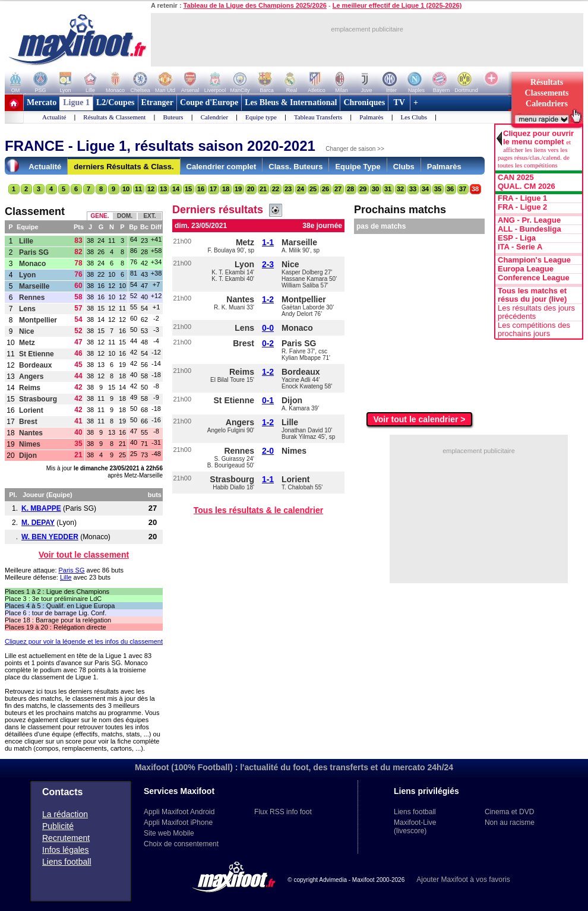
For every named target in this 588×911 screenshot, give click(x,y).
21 (263, 189)
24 (301, 189)
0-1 (268, 400)
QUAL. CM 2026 (527, 186)
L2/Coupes (116, 102)
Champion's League (534, 260)
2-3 (268, 264)
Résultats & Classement (114, 117)
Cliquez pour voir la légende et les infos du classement (84, 641)
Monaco (32, 264)
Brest (28, 422)
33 (413, 189)
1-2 (268, 299)
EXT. (149, 216)
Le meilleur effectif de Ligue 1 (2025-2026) (397, 5)
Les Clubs (414, 117)
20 (251, 189)
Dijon (28, 455)
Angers (31, 377)
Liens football (67, 862)
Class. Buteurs (295, 167)
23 (288, 189)
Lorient (31, 410)
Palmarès (371, 117)
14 (176, 189)
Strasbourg (38, 399)
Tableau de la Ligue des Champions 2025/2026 (255, 5)
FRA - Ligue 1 (522, 198)
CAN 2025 (516, 178)
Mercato (42, 102)
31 (388, 189)
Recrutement (66, 838)
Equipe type (261, 117)
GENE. (99, 216)
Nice (26, 331)
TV (399, 102)
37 (463, 189)
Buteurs (173, 117)
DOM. (125, 216)
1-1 (268, 242)
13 (163, 189)
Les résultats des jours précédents (536, 312)
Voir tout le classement (84, 555)
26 (325, 189)
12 (151, 189)
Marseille (34, 286)
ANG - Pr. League (529, 220)
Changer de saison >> (355, 149)
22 (276, 189)
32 (400, 189)
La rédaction (65, 814)
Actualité (54, 117)
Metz (27, 343)
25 (313, 189)
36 (450, 189)
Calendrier (214, 117)
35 (438, 189)
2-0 (268, 451)
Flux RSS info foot (283, 812)
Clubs (404, 167)
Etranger (157, 102)
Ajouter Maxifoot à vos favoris (463, 880)
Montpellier (38, 320)
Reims (30, 388)
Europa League (526, 269)
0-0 (268, 328)
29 (363, 189)
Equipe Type (358, 167)
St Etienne (37, 354)
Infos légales (66, 850)
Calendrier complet (222, 167)
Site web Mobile (169, 833)
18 (226, 189)
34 (425, 189)
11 (138, 189)
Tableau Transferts (318, 117)
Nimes (30, 444)
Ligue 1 (76, 102)
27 (338, 189)
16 (201, 189)
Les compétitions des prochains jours (534, 330)
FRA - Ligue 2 (522, 207)
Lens (27, 309)
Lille (26, 241)
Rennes (32, 298)
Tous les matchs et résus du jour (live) (532, 295)
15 (188, 189)
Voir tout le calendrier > (420, 419)
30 (375, 189)
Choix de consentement (181, 844)
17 (213, 189)
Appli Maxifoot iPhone (178, 823)
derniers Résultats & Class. (124, 167)
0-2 (268, 343)
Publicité (58, 826)
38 (475, 189)
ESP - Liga (517, 238)
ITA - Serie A (520, 247)
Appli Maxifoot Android (179, 812)
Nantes (31, 433)
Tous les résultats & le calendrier (258, 510)
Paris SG (34, 252)
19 (238, 189)
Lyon (27, 275)
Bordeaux (35, 365)
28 (350, 189)
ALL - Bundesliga (529, 229)
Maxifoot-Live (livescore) (415, 827)
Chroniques (364, 102)
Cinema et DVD (509, 812)
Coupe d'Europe (209, 102)
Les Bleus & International (291, 102)
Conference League (534, 278)
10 (126, 189)
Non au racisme (510, 823)
